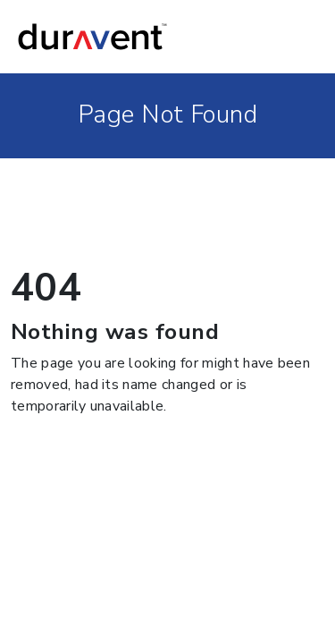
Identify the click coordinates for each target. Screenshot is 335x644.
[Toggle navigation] (300, 37)
